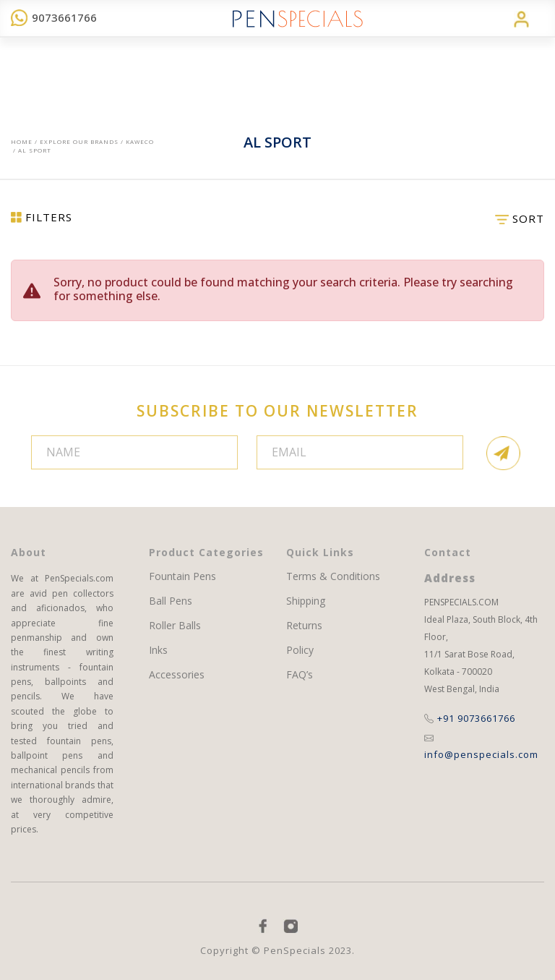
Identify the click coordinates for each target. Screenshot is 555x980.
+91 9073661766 (470, 718)
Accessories (177, 675)
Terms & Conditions (333, 576)
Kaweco (140, 141)
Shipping (306, 601)
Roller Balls (175, 626)
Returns (304, 626)
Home (22, 141)
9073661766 (54, 17)
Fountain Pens (182, 576)
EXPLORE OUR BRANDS (79, 141)
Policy (300, 650)
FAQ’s (300, 675)
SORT (520, 218)
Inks (158, 650)
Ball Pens (171, 601)
